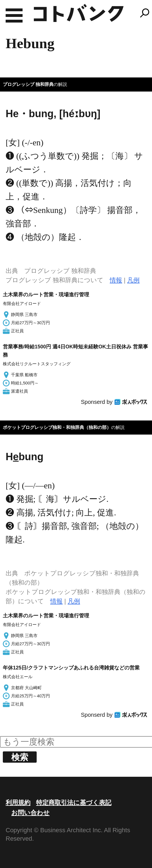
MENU (14, 15)
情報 (116, 280)
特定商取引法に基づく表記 (74, 803)
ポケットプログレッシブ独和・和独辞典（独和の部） (57, 427)
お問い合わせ (30, 813)
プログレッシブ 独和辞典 (28, 84)
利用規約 (18, 803)
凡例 (133, 280)
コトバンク (79, 13)
